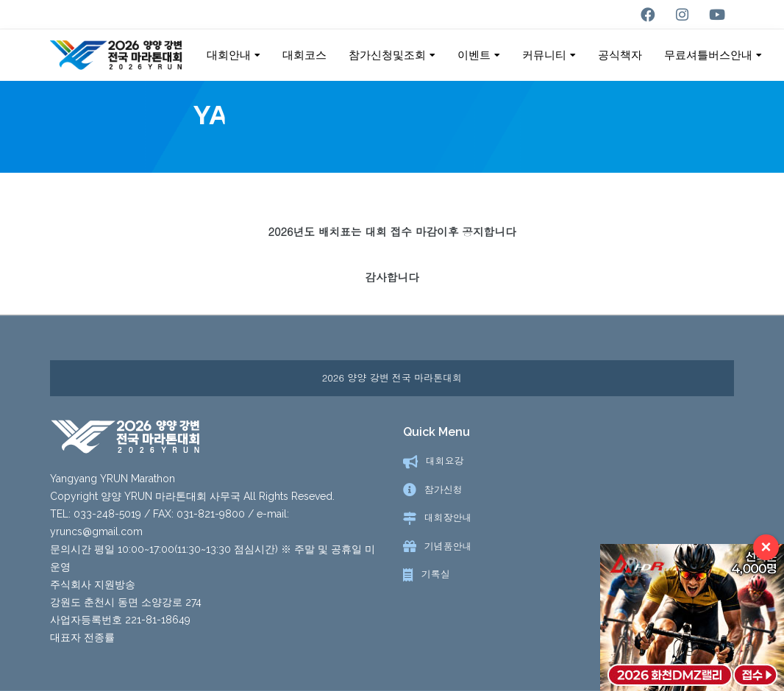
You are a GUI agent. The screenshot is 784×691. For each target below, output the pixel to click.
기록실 (436, 574)
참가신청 (443, 490)
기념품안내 (448, 547)
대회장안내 (448, 518)
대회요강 (445, 461)
